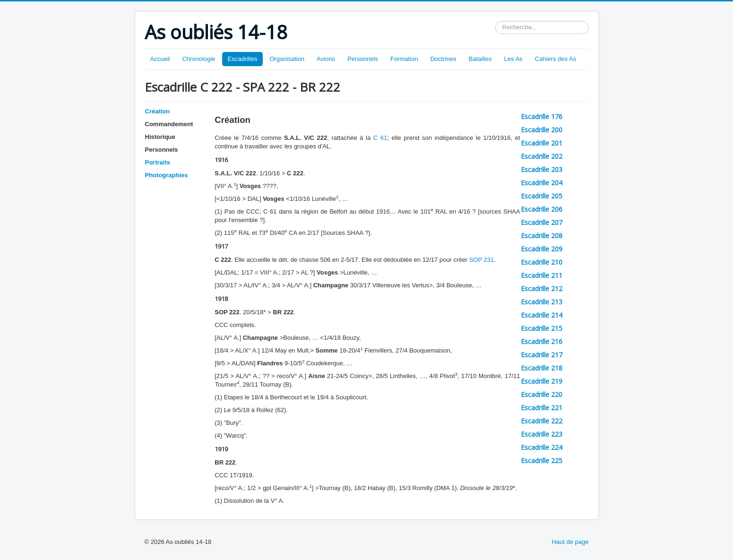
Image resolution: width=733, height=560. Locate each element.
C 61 (380, 138)
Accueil (160, 59)
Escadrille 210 (542, 262)
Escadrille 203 (542, 169)
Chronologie (198, 59)
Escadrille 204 (542, 183)
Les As (513, 59)
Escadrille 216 (542, 341)
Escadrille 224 (542, 447)
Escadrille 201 (542, 143)
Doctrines (443, 59)
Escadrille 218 (542, 368)
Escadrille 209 (542, 249)
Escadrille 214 (542, 315)
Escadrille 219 (542, 381)
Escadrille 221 (542, 408)
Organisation (287, 59)
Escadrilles (243, 59)
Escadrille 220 (542, 394)
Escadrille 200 (542, 130)
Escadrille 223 (542, 434)
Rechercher (496, 21)
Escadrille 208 (542, 236)
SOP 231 (482, 260)
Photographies (167, 175)
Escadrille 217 (542, 355)
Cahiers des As (556, 59)
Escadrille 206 (542, 209)
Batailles (480, 59)
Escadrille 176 (542, 116)
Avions (326, 59)
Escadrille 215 (542, 328)
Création (158, 111)
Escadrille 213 (542, 302)
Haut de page (570, 542)
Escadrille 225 (542, 461)
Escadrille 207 (542, 222)
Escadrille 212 (542, 289)
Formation (404, 59)
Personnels (363, 59)
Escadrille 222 (542, 421)
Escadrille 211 (542, 275)
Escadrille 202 (542, 156)
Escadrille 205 (542, 196)
